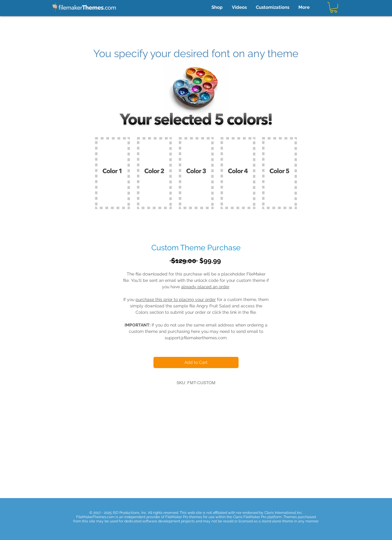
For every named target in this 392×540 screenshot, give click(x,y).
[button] (334, 7)
